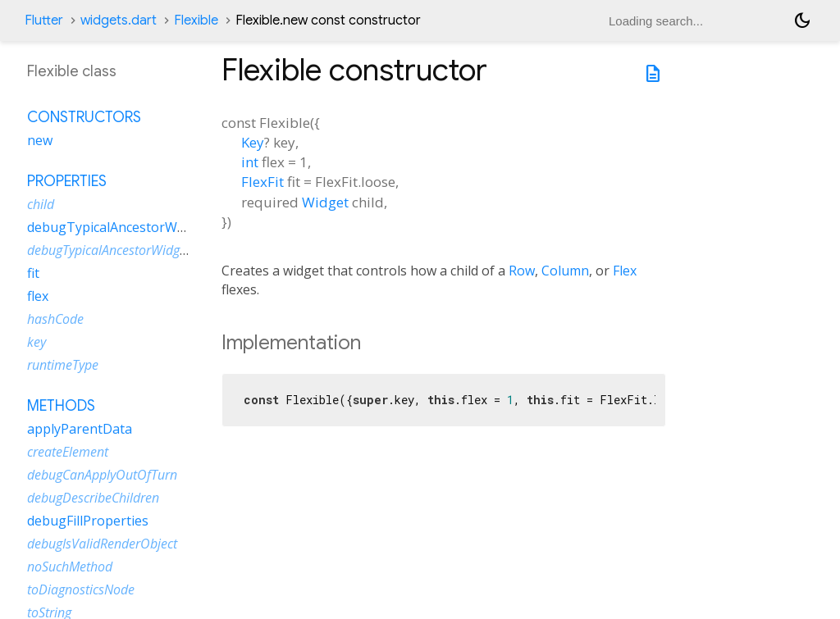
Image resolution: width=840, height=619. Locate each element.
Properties (67, 181)
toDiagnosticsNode (81, 589)
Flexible (196, 20)
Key (253, 142)
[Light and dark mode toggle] (802, 20)
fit (33, 273)
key (37, 342)
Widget (325, 202)
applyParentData (80, 429)
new (40, 140)
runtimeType (63, 365)
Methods (61, 406)
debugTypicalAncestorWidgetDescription (141, 250)
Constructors (84, 117)
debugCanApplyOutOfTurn (102, 475)
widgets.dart (119, 20)
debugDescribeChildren (93, 498)
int (250, 162)
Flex (625, 271)
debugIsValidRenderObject (102, 544)
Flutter (44, 20)
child (41, 204)
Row (522, 271)
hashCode (55, 319)
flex (38, 296)
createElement (68, 452)
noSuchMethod (70, 567)
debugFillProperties (88, 521)
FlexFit (262, 182)
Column (565, 271)
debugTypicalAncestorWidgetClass (134, 227)
